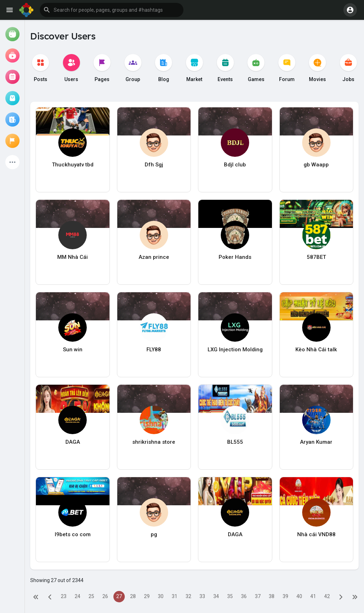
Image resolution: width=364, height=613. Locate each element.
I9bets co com (73, 534)
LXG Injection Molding (235, 350)
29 (147, 596)
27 (119, 596)
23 (64, 596)
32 (188, 596)
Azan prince (154, 257)
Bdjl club (235, 165)
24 (77, 596)
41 (313, 596)
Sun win (73, 350)
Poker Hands (235, 257)
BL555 (235, 442)
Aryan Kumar (316, 442)
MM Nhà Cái (73, 257)
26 (105, 596)
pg (154, 534)
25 (91, 596)
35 (230, 596)
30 (161, 596)
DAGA (73, 442)
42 (327, 596)
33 (202, 596)
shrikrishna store (154, 442)
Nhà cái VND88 (316, 534)
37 (258, 596)
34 (216, 596)
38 (272, 596)
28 (133, 596)
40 (299, 596)
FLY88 (154, 350)
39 (285, 596)
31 (175, 596)
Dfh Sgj (154, 165)
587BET (316, 257)
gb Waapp (316, 165)
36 (244, 596)
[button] (112, 10)
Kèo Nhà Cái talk (316, 350)
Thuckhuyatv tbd (73, 165)
